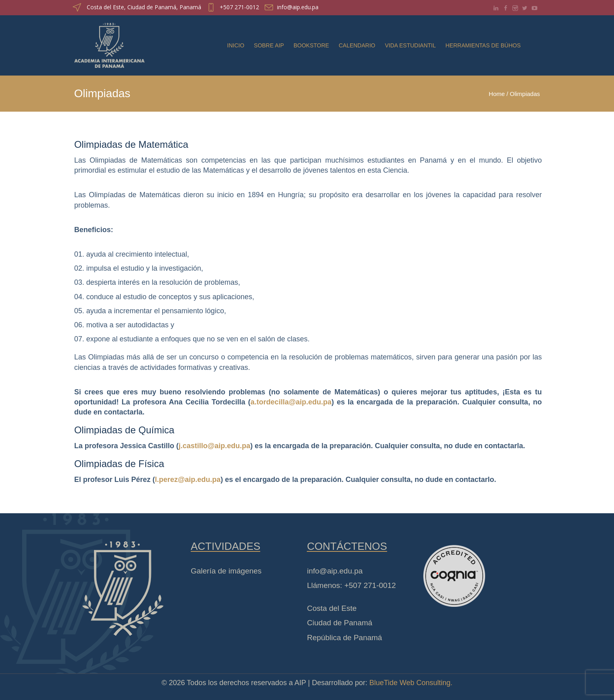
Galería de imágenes (226, 571)
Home (497, 94)
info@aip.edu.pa (298, 7)
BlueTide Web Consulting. (411, 683)
